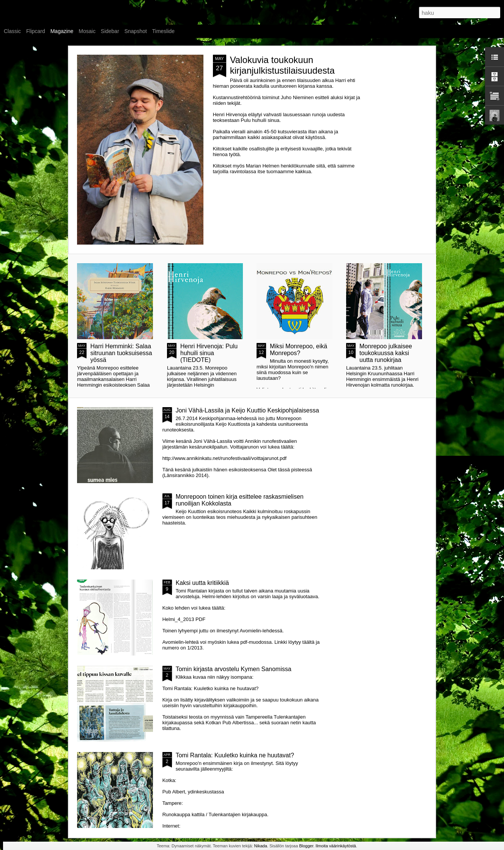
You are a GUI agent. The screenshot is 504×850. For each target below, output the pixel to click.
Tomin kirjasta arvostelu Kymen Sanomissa (234, 669)
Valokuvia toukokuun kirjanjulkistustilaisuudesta (282, 65)
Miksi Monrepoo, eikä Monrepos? (298, 350)
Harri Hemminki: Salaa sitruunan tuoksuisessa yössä (121, 353)
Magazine (62, 31)
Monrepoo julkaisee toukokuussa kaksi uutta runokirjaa (386, 353)
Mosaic (87, 31)
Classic (12, 31)
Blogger (306, 846)
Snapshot (136, 31)
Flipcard (36, 31)
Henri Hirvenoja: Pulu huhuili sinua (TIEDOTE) (209, 353)
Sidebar (110, 31)
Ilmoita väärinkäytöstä (336, 846)
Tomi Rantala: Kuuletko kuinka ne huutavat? (235, 755)
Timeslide (163, 31)
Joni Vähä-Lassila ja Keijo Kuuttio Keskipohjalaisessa (247, 410)
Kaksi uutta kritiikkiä (202, 583)
